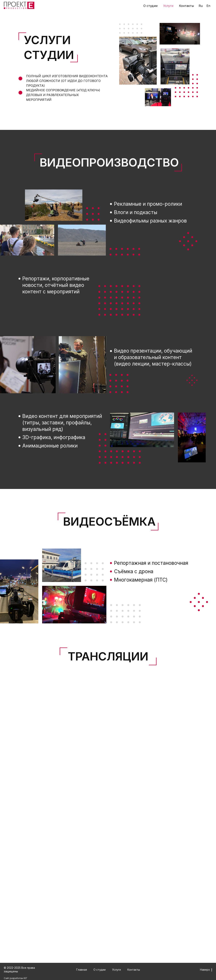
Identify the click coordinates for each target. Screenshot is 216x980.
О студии (150, 6)
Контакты (186, 6)
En (208, 6)
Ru (201, 6)
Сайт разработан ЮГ (16, 978)
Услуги (168, 6)
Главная (82, 970)
